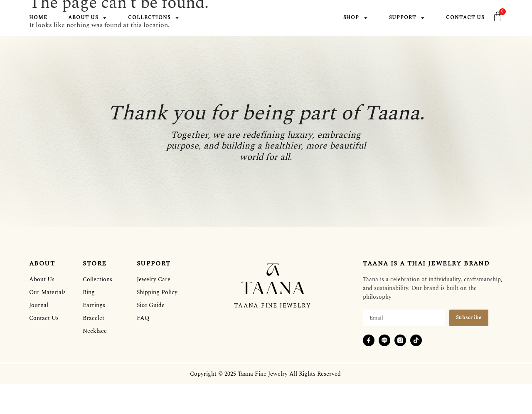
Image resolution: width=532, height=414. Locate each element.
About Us (88, 18)
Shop (356, 18)
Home (38, 18)
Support (407, 18)
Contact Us (465, 18)
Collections (154, 18)
